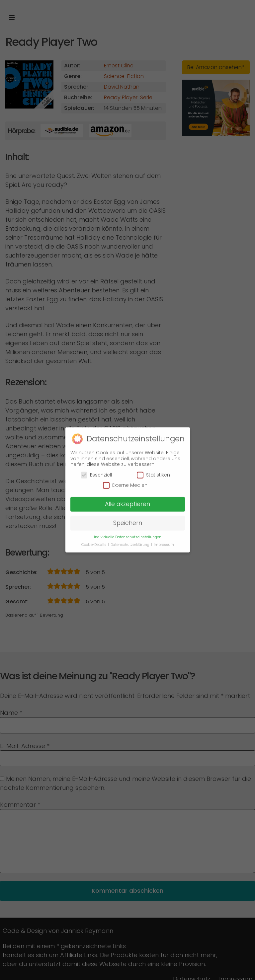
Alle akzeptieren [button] (127, 500)
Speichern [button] (128, 519)
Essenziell (96, 471)
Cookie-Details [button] (94, 541)
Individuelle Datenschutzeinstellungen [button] (128, 533)
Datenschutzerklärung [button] (130, 541)
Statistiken (153, 471)
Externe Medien (125, 482)
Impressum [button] (164, 541)
